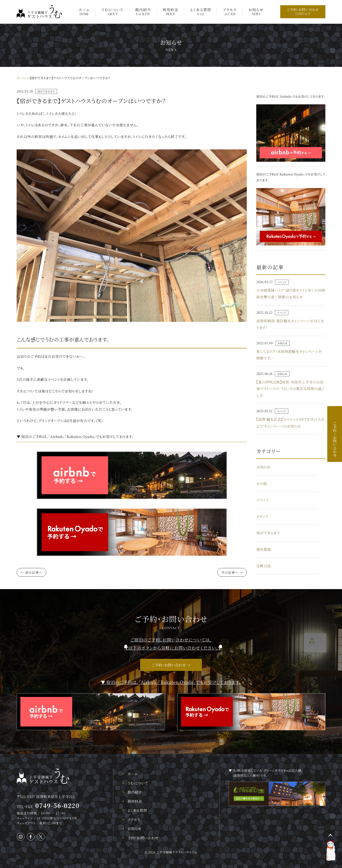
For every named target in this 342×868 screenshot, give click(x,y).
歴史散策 (264, 549)
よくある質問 (201, 12)
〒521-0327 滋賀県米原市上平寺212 (46, 796)
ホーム (84, 12)
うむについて (113, 12)
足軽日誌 (264, 566)
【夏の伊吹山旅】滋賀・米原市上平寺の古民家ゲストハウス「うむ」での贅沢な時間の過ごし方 (290, 389)
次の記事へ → (232, 572)
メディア (262, 516)
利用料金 (171, 12)
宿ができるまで (46, 91)
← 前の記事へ (31, 572)
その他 (262, 483)
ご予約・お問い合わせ (303, 12)
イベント (282, 282)
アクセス (230, 12)
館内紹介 (143, 12)
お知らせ (256, 12)
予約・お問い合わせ (143, 838)
